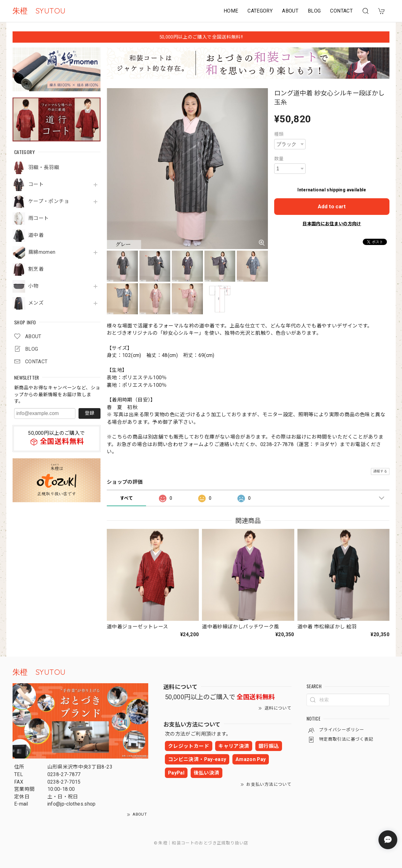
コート (36, 184)
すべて (126, 498)
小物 (33, 286)
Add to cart (332, 206)
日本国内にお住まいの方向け (332, 224)
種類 (279, 134)
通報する (380, 471)
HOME (231, 11)
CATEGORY (260, 11)
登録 (90, 413)
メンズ (36, 303)
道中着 (36, 235)
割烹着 (36, 269)
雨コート (38, 218)
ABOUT (290, 11)
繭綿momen (42, 252)
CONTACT (341, 11)
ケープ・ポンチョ (49, 201)
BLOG (314, 11)
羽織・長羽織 (44, 168)
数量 (279, 159)
